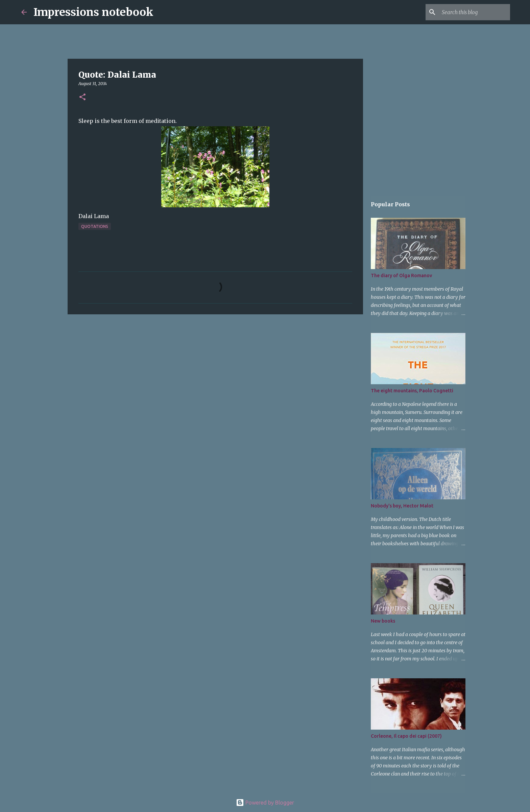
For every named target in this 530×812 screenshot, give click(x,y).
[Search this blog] (475, 12)
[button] (82, 97)
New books (383, 621)
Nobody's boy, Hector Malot (402, 506)
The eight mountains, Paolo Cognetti (412, 391)
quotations (95, 226)
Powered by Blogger (265, 803)
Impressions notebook (93, 12)
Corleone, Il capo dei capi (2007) (406, 736)
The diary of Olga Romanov (401, 276)
